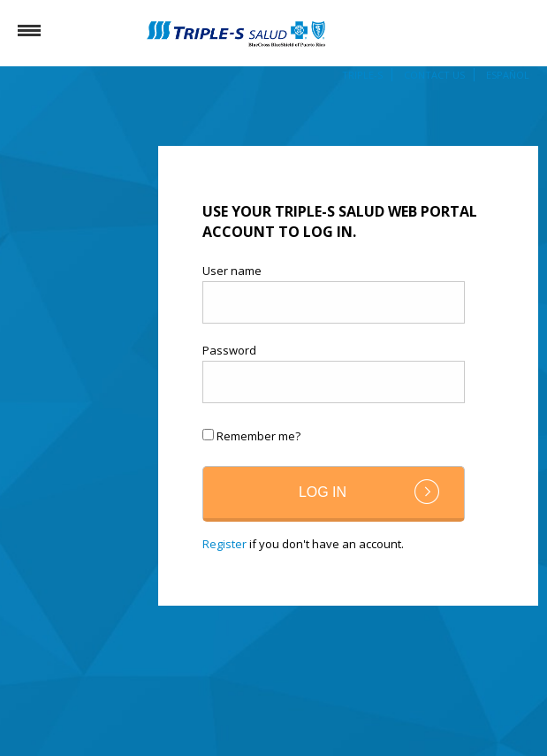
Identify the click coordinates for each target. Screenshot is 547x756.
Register (224, 544)
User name (232, 271)
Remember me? (258, 436)
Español (508, 75)
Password (229, 351)
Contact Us (434, 75)
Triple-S (362, 75)
